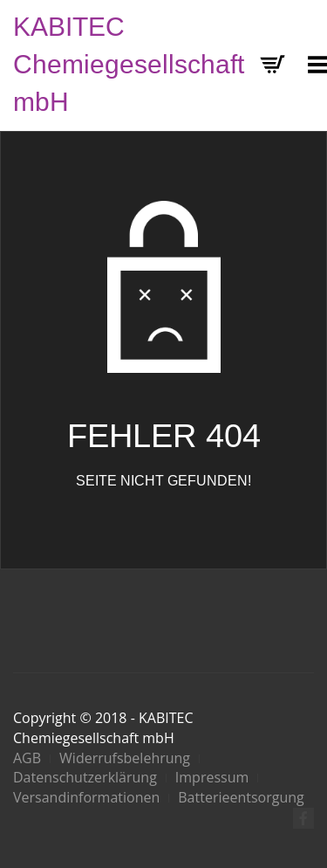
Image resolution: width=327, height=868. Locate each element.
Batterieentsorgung (241, 797)
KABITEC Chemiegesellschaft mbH (129, 64)
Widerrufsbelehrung (125, 758)
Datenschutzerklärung (85, 777)
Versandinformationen (86, 797)
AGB (27, 758)
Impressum (212, 777)
